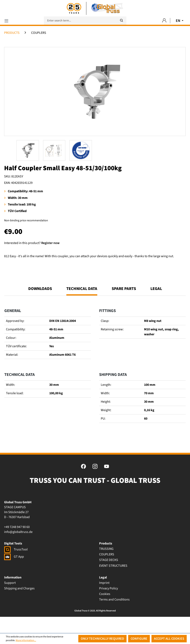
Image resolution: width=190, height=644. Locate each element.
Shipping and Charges (19, 605)
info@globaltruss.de (18, 548)
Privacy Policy (108, 605)
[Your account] (164, 21)
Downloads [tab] (40, 305)
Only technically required (102, 639)
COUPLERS (107, 571)
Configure (139, 639)
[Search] (121, 21)
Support (10, 599)
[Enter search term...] (85, 21)
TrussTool (16, 566)
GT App (14, 573)
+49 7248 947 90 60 (17, 543)
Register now (50, 243)
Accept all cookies (169, 639)
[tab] (82, 307)
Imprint (104, 599)
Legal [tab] (156, 305)
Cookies (105, 610)
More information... (26, 640)
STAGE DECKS (109, 576)
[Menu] (6, 21)
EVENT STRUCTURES (113, 582)
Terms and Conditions (114, 616)
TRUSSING (106, 565)
